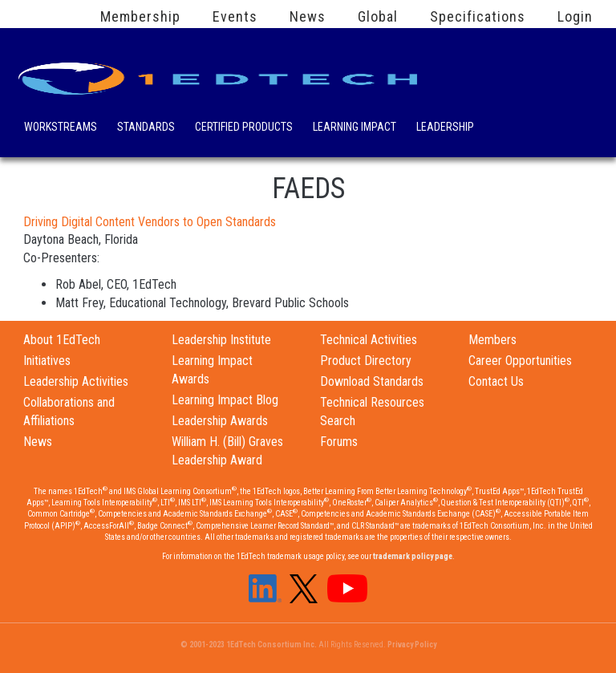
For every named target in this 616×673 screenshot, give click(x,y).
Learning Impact (355, 128)
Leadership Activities (76, 381)
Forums (339, 442)
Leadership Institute (221, 340)
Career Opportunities (520, 361)
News (308, 17)
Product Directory (366, 361)
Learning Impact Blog (225, 400)
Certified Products (244, 128)
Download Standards (372, 381)
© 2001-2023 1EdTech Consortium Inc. (249, 645)
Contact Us (496, 381)
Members (492, 340)
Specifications (478, 17)
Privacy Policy (412, 645)
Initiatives (47, 361)
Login (575, 17)
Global (378, 17)
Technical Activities (369, 340)
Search (508, 124)
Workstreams (61, 128)
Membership (140, 17)
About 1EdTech (62, 340)
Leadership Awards (220, 421)
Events (235, 17)
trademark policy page (413, 556)
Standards (146, 128)
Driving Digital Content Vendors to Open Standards (150, 222)
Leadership (445, 128)
